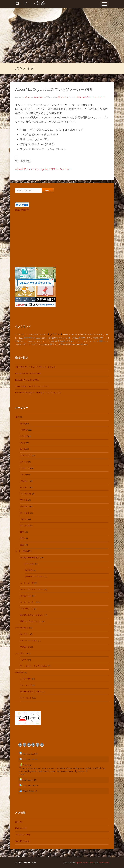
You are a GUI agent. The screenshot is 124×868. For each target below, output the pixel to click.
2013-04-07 (38, 98)
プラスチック (89, 338)
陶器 (52, 344)
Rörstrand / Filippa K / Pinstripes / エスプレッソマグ (38, 393)
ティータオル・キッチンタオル (34, 666)
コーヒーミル (26, 596)
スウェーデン (26, 456)
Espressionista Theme (85, 863)
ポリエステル (53, 338)
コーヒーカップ (27, 583)
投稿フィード (21, 828)
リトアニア (25, 526)
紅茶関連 (19, 673)
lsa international (76, 344)
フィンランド (26, 494)
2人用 (17, 335)
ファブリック (21, 653)
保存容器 (29, 570)
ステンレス (55, 334)
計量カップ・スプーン (35, 577)
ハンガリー (25, 487)
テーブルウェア (22, 628)
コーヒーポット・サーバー (32, 590)
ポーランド (25, 513)
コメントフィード (23, 835)
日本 (22, 532)
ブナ (44, 341)
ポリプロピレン (36, 335)
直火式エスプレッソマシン (94, 98)
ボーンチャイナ (31, 344)
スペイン (24, 462)
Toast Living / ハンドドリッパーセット (32, 386)
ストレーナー (26, 679)
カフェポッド (93, 341)
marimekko (82, 335)
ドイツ (23, 475)
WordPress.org (22, 841)
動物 (96, 338)
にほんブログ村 (22, 210)
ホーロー (68, 338)
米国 (22, 538)
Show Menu (104, 4)
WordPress (104, 863)
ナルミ (41, 344)
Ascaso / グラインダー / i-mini (28, 373)
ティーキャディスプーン (31, 692)
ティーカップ (26, 685)
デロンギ (50, 341)
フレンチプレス (27, 609)
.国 (59, 98)
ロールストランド (70, 335)
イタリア (65, 98)
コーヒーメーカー (28, 602)
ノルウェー (25, 481)
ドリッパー (30, 564)
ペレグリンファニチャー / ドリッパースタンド (35, 367)
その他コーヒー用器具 (30, 558)
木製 (81, 338)
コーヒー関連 (75, 98)
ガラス (90, 335)
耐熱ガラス (30, 338)
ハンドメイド (37, 341)
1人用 (68, 341)
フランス (24, 500)
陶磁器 (63, 341)
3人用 (57, 341)
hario (96, 335)
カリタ (57, 344)
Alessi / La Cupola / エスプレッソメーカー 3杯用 (54, 90)
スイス (23, 449)
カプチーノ (103, 338)
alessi (38, 338)
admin (27, 98)
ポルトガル (25, 507)
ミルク (85, 341)
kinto (21, 338)
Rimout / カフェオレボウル (27, 380)
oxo (45, 335)
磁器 (101, 341)
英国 (22, 545)
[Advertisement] (62, 39)
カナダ (23, 443)
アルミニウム (25, 341)
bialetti (85, 344)
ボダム (75, 338)
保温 (67, 344)
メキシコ (24, 519)
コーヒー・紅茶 (30, 4)
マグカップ (25, 647)
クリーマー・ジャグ (29, 641)
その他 (23, 424)
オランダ (24, 436)
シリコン (24, 335)
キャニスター (76, 341)
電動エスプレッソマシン (31, 621)
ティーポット (26, 698)
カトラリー (25, 634)
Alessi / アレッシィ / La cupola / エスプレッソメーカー (43, 169)
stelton (47, 344)
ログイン (19, 822)
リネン (62, 338)
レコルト (44, 338)
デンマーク (25, 468)
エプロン (24, 660)
